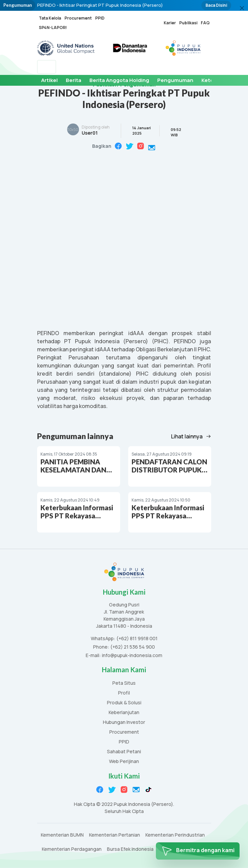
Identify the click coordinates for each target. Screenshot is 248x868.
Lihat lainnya (191, 436)
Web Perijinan (124, 762)
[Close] (242, 8)
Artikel (49, 80)
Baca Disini (216, 5)
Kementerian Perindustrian (175, 835)
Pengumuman (175, 80)
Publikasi (188, 23)
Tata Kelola (50, 18)
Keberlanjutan (124, 713)
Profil (124, 693)
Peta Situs (124, 683)
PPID (100, 18)
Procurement (78, 18)
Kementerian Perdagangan (72, 849)
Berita (74, 80)
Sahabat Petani (124, 752)
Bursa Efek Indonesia (130, 849)
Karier (170, 23)
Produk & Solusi (124, 703)
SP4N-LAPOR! (53, 28)
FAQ (205, 23)
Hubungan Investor (124, 722)
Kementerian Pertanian (115, 835)
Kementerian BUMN (62, 835)
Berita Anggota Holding (119, 80)
